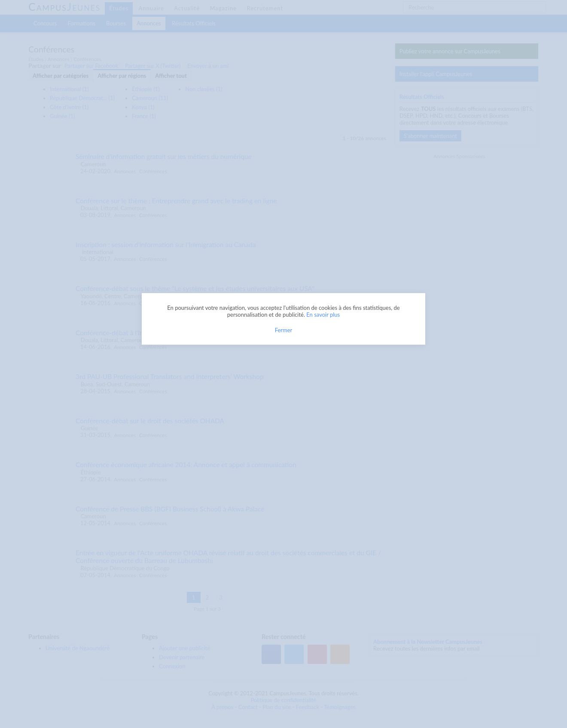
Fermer (284, 330)
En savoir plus (323, 315)
